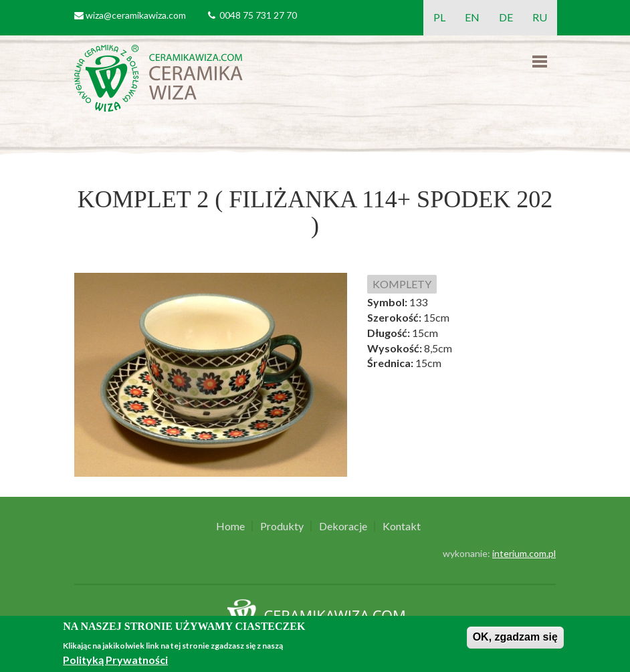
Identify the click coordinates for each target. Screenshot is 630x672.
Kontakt (402, 526)
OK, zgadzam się (515, 637)
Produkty (282, 526)
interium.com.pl (524, 553)
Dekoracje (343, 526)
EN (472, 17)
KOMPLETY (402, 284)
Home (230, 526)
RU (540, 17)
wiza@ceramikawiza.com (136, 15)
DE (506, 17)
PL (439, 17)
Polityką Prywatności (115, 660)
